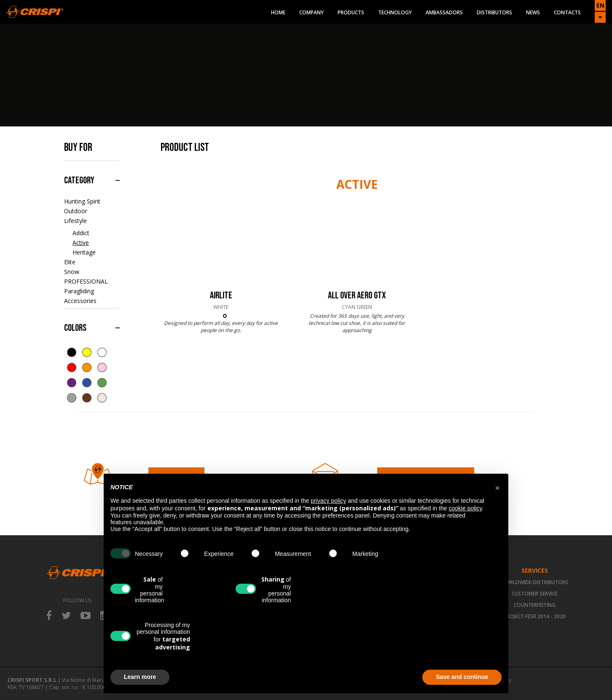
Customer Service (535, 594)
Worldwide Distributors (535, 582)
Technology (395, 12)
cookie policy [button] (465, 508)
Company (311, 12)
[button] (497, 487)
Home (278, 12)
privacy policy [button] (328, 501)
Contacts (567, 12)
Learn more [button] (140, 677)
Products (351, 12)
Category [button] (79, 180)
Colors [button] (75, 328)
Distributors (494, 12)
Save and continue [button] (462, 677)
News (533, 12)
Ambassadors (444, 12)
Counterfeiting (535, 605)
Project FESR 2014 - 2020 (535, 616)
